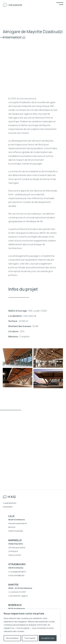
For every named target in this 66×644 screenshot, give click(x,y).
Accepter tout (48, 638)
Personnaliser (12, 638)
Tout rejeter (30, 638)
